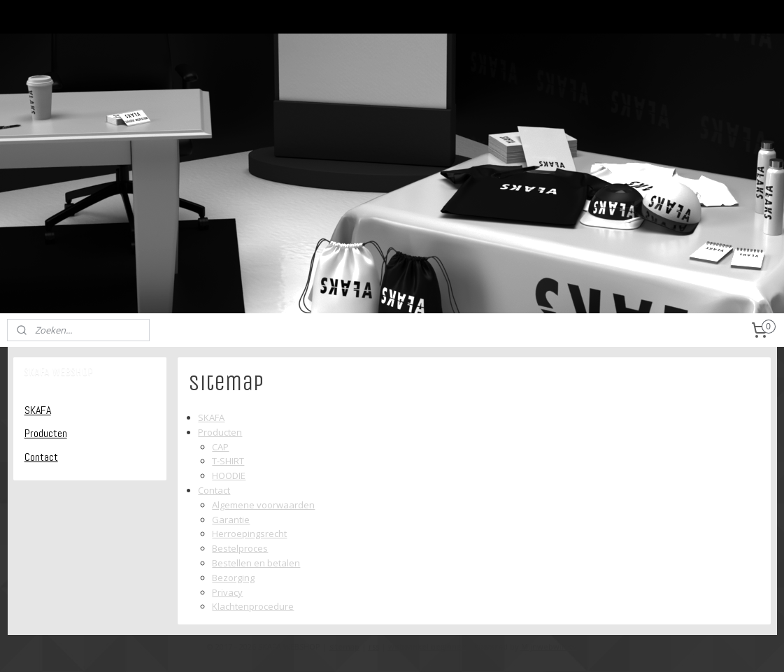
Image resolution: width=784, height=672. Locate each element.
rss (374, 646)
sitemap (344, 646)
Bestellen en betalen (257, 563)
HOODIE (229, 476)
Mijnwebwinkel (549, 646)
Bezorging (234, 578)
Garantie (231, 520)
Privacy (228, 592)
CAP (221, 447)
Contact (215, 490)
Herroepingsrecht (250, 534)
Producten (221, 432)
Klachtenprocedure (254, 606)
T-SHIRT (229, 461)
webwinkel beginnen (427, 646)
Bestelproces (241, 548)
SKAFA (212, 417)
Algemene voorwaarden (264, 505)
